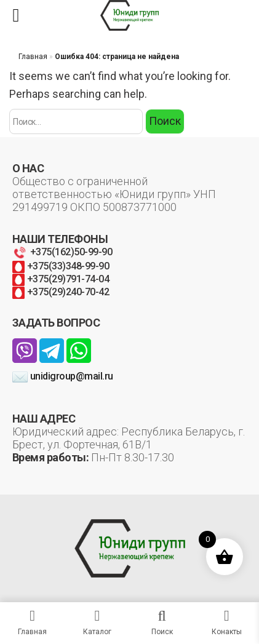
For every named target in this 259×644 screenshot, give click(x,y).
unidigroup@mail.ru (63, 376)
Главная (33, 57)
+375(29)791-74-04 (61, 279)
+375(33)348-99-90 (61, 266)
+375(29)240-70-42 (61, 292)
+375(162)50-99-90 (62, 252)
